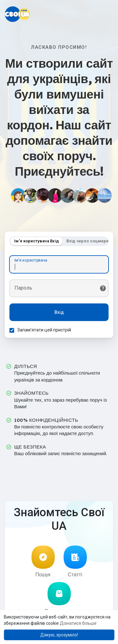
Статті (75, 562)
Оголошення (59, 598)
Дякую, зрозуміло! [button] (59, 635)
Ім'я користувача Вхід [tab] (37, 241)
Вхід (59, 312)
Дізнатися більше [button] (78, 623)
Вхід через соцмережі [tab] (90, 241)
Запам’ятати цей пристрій (44, 330)
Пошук (43, 562)
